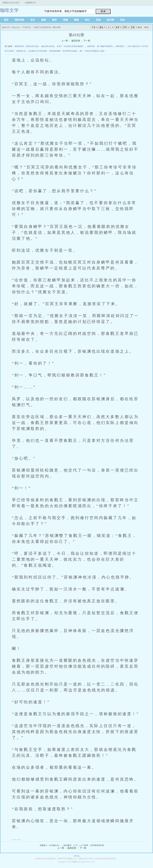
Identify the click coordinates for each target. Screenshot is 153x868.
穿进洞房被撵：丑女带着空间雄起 (63, 51)
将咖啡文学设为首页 (11, 3)
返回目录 (76, 41)
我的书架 (19, 20)
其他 (98, 20)
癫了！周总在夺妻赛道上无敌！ (93, 51)
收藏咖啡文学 (31, 3)
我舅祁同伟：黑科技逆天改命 (27, 46)
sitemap (76, 856)
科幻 (87, 20)
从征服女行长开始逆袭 (37, 51)
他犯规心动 (21, 51)
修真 (44, 20)
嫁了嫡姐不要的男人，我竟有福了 (111, 46)
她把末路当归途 (48, 46)
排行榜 (110, 20)
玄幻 (33, 20)
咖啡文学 (9, 10)
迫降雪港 (91, 46)
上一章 (65, 41)
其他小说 (15, 27)
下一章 (87, 41)
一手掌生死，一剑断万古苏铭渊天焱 (36, 27)
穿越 (65, 20)
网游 (76, 20)
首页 (6, 20)
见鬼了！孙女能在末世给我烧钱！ (71, 46)
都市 (54, 20)
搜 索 (103, 11)
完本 (122, 20)
